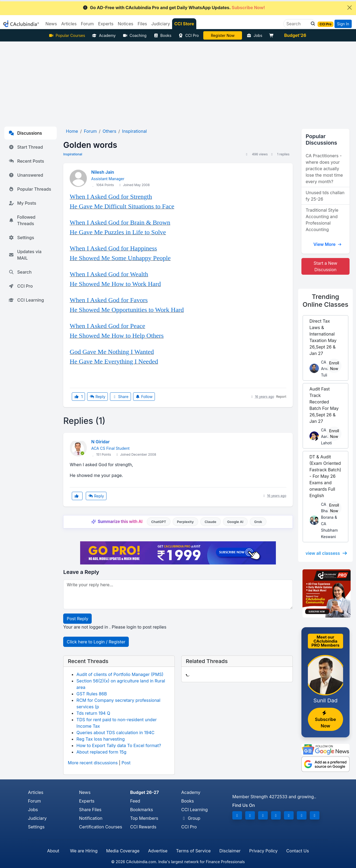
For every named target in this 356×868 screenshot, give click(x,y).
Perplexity (185, 522)
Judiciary (37, 818)
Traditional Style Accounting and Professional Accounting (322, 220)
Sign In (343, 24)
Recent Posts (26, 161)
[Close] (350, 8)
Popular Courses (67, 35)
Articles (36, 792)
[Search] (297, 24)
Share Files (90, 810)
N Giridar (100, 442)
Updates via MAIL (25, 255)
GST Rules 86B (92, 694)
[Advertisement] (178, 82)
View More (327, 244)
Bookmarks (142, 810)
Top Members (144, 818)
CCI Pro (188, 35)
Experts (87, 801)
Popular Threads (30, 189)
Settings (21, 238)
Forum (34, 801)
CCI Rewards (143, 827)
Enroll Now (334, 366)
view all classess (327, 553)
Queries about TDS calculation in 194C (115, 733)
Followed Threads (22, 220)
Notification (91, 818)
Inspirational (73, 154)
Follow (144, 397)
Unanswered (26, 175)
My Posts (22, 203)
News (85, 792)
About (53, 851)
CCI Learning (26, 300)
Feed (135, 801)
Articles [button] (69, 24)
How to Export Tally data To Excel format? (119, 745)
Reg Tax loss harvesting (100, 739)
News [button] (51, 24)
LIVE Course (223, 35)
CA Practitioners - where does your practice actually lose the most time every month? (324, 169)
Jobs (254, 35)
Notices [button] (126, 24)
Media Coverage (123, 851)
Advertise (158, 851)
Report (281, 397)
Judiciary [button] (161, 24)
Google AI (235, 522)
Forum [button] (87, 24)
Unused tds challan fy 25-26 (325, 196)
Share (120, 397)
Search (20, 272)
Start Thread (26, 147)
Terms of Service (193, 851)
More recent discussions (93, 763)
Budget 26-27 (145, 792)
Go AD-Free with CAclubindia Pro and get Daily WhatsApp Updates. (174, 8)
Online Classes (325, 301)
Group (191, 818)
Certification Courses (101, 827)
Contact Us (298, 851)
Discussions (25, 133)
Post (126, 763)
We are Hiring (84, 851)
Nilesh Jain (103, 172)
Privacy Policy (264, 851)
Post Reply (77, 619)
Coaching (135, 35)
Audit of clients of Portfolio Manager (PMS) (120, 674)
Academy (104, 35)
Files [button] (142, 24)
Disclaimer (230, 851)
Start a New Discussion (325, 266)
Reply (97, 397)
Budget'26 (295, 35)
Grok (258, 522)
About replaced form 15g (101, 752)
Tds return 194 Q (93, 713)
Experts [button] (106, 24)
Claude (211, 522)
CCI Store (184, 24)
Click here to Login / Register (96, 642)
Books (163, 35)
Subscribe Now (325, 720)
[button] (311, 24)
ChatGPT (159, 522)
